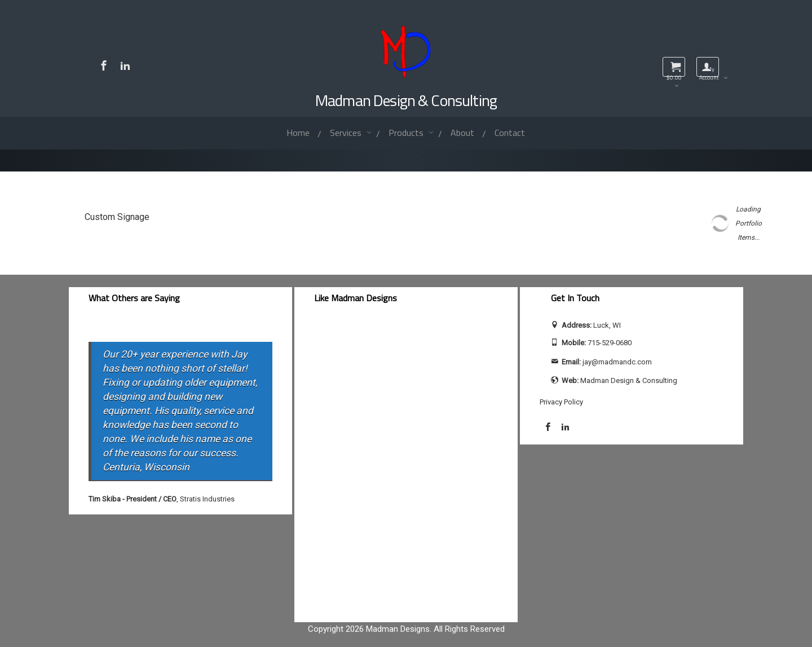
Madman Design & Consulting (406, 100)
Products (407, 133)
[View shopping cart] (674, 67)
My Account (709, 71)
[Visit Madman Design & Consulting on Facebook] (104, 65)
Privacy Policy (561, 402)
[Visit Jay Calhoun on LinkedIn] (125, 65)
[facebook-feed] (406, 466)
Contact (510, 133)
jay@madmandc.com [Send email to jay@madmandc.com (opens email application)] (617, 362)
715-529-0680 (610, 343)
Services (347, 133)
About (462, 133)
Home (298, 133)
